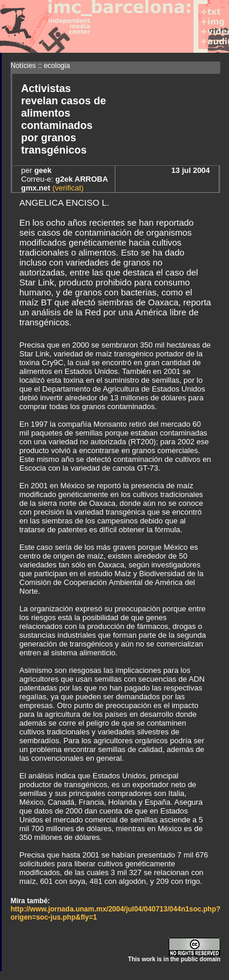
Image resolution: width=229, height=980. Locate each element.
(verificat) (67, 188)
